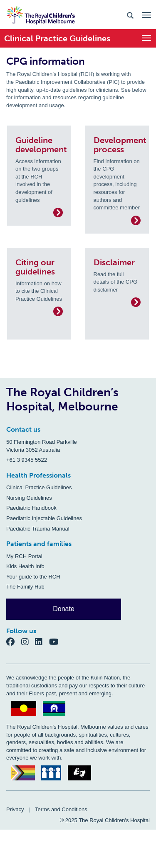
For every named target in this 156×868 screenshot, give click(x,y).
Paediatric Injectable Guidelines (44, 518)
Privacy (15, 809)
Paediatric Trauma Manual (38, 529)
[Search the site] (130, 15)
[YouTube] (56, 642)
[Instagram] (28, 642)
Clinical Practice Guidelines (39, 487)
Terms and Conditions (61, 809)
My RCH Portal (24, 556)
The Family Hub (25, 587)
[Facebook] (14, 642)
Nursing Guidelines (29, 498)
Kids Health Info (25, 566)
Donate (64, 609)
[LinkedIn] (42, 642)
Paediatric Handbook (31, 508)
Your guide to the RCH (33, 577)
